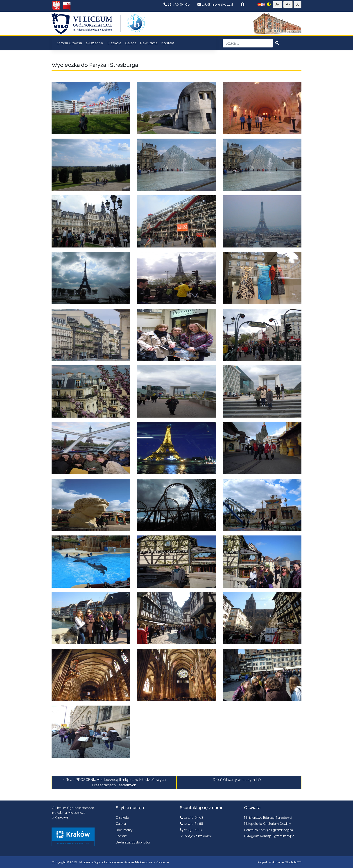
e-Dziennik (94, 43)
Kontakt (168, 43)
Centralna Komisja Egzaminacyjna (268, 830)
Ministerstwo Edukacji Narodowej (268, 818)
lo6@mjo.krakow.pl (216, 4)
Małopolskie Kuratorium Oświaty (268, 824)
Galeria (131, 43)
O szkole (114, 43)
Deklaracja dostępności (133, 842)
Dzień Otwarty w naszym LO (237, 780)
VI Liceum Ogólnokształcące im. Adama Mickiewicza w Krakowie (124, 862)
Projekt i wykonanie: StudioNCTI (279, 862)
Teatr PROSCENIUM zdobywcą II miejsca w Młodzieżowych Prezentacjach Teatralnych (116, 782)
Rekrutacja (149, 43)
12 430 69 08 (177, 4)
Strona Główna (69, 43)
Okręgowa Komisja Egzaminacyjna (269, 836)
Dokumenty (124, 830)
